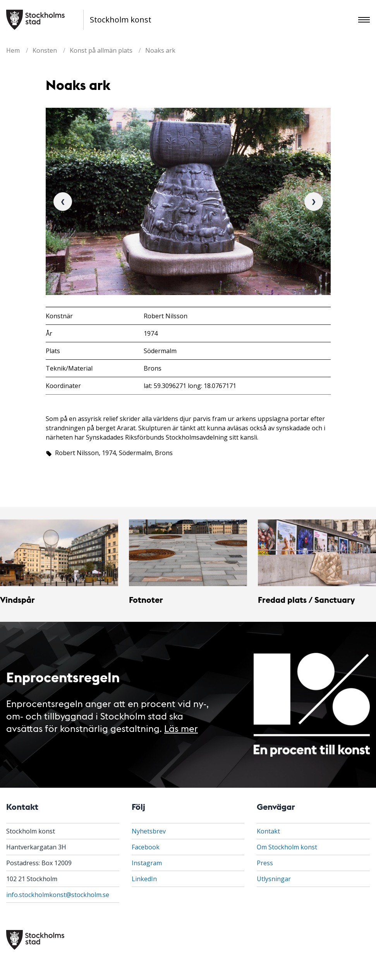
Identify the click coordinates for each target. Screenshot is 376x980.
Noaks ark (160, 50)
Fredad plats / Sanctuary (306, 600)
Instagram (147, 863)
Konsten (45, 50)
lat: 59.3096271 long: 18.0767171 (190, 386)
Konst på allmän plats (101, 50)
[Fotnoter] (188, 553)
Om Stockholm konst (287, 847)
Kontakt (268, 831)
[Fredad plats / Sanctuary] (317, 553)
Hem (13, 50)
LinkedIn (144, 879)
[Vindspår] (59, 553)
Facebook (146, 847)
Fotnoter (146, 600)
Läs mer (181, 728)
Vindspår (17, 600)
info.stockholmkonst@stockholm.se (58, 895)
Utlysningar (274, 879)
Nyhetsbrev (149, 831)
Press (265, 863)
